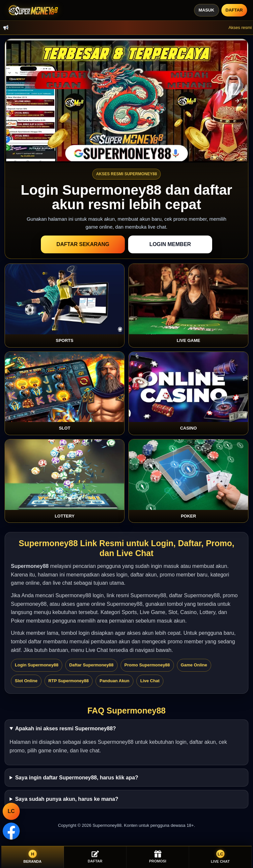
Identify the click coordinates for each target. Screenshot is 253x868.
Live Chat (150, 681)
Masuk (207, 10)
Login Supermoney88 (37, 665)
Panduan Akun (114, 681)
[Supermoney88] (32, 10)
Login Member (170, 244)
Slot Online (26, 681)
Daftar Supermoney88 (91, 665)
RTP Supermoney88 (69, 681)
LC (11, 811)
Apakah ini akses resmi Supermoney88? (66, 728)
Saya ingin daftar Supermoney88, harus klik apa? (77, 778)
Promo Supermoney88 (147, 665)
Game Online (194, 665)
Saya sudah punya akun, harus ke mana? (67, 799)
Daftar (234, 10)
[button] (237, 101)
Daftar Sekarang (83, 244)
